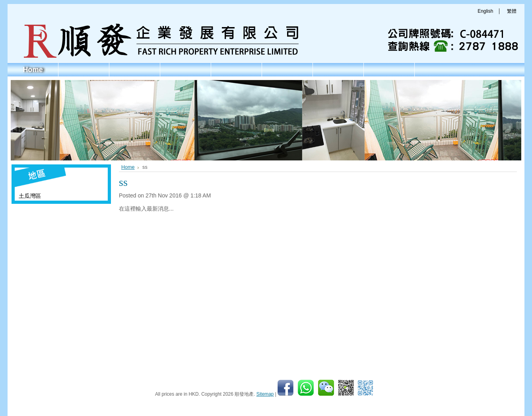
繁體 (512, 11)
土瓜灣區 (30, 196)
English (485, 11)
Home (128, 167)
